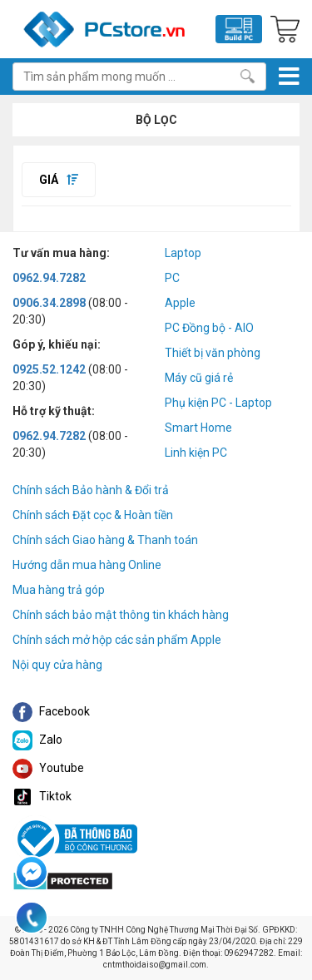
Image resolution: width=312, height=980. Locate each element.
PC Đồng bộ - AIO (209, 328)
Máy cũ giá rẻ (199, 378)
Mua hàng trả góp (59, 590)
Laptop (183, 253)
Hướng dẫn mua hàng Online (87, 565)
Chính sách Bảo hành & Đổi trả (91, 490)
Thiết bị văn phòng (213, 353)
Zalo (37, 740)
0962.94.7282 (49, 278)
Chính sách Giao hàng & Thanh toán (105, 540)
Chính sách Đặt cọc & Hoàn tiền (93, 515)
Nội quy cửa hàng (57, 665)
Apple (180, 303)
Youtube (48, 768)
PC (172, 278)
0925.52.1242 (49, 369)
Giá (59, 180)
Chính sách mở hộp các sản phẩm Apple (117, 640)
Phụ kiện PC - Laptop (218, 403)
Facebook (51, 711)
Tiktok (42, 796)
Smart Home (198, 428)
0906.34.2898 (49, 303)
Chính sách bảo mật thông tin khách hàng (121, 615)
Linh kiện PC (196, 453)
